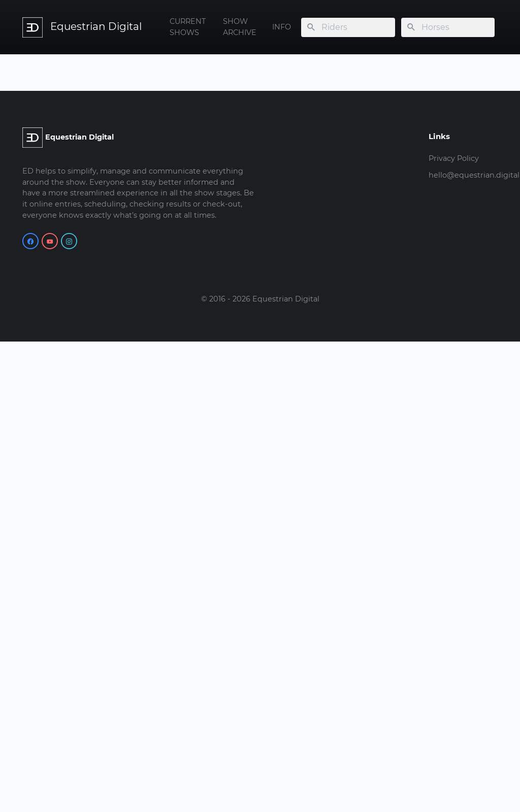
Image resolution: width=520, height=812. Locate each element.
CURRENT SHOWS (188, 27)
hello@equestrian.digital (474, 175)
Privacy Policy (454, 158)
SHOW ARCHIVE (240, 27)
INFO (282, 27)
